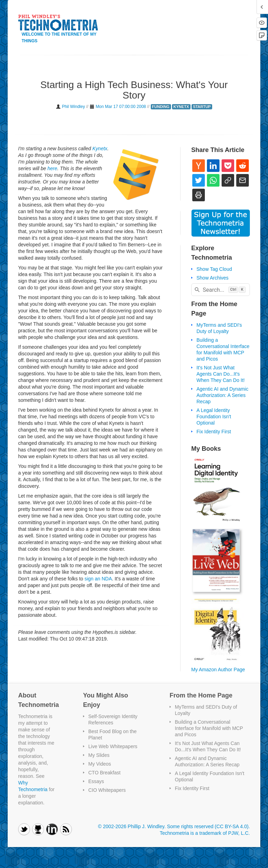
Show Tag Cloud (214, 269)
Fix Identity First (214, 432)
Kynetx (100, 149)
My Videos (100, 764)
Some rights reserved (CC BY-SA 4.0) (208, 826)
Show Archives (213, 278)
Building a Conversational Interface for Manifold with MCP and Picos (209, 728)
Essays (96, 781)
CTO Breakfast (104, 773)
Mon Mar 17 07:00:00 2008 (121, 107)
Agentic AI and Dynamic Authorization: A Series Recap (222, 395)
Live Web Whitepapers (113, 746)
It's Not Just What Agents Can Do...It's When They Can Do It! (221, 374)
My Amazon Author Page (218, 670)
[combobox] (221, 290)
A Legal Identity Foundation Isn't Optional (214, 417)
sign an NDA (98, 579)
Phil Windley (73, 107)
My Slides (99, 755)
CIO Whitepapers (107, 790)
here (52, 168)
